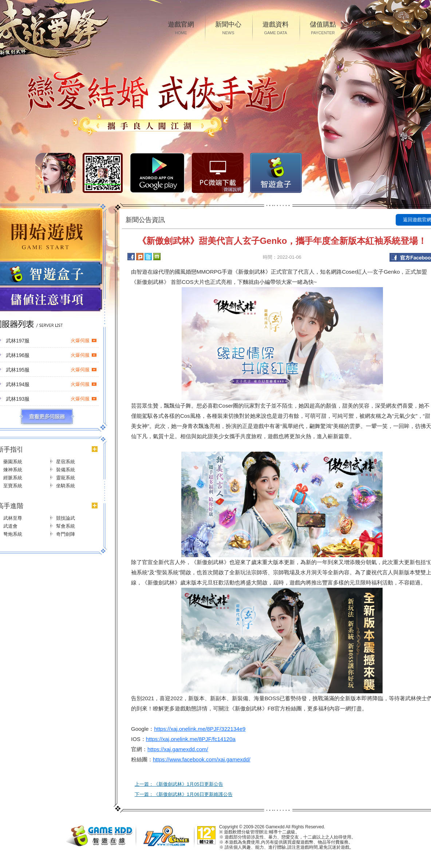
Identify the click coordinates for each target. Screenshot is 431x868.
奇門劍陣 (66, 534)
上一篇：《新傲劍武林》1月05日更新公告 (179, 784)
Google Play (157, 173)
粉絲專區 (370, 29)
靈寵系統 (66, 478)
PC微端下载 (218, 173)
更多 (47, 417)
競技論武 (66, 518)
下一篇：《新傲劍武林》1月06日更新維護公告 (184, 794)
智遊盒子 (276, 173)
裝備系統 (66, 470)
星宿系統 (66, 462)
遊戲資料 (276, 29)
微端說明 (233, 190)
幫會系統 (66, 526)
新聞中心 (228, 29)
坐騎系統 (66, 486)
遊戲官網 (181, 29)
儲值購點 (323, 29)
